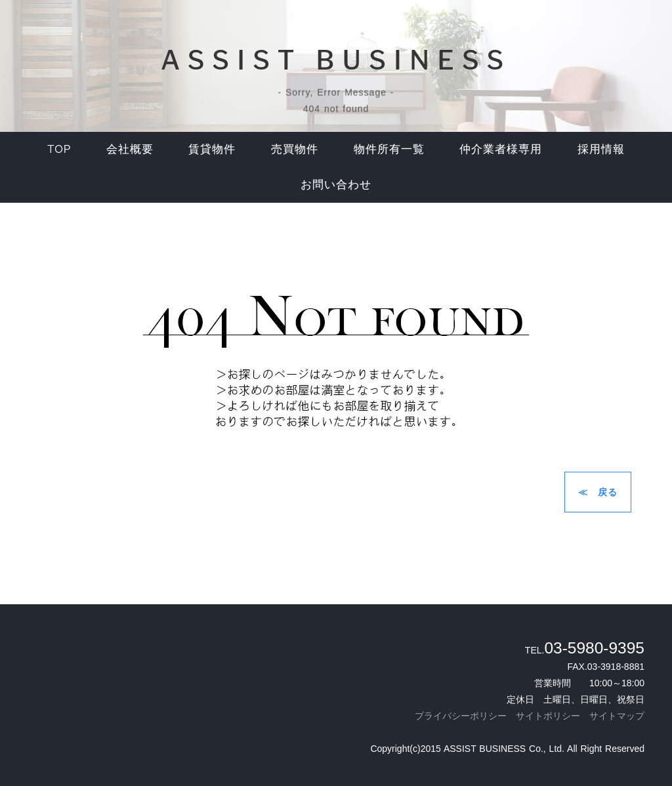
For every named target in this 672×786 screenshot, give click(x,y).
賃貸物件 (212, 149)
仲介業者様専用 (501, 149)
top (59, 149)
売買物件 (295, 149)
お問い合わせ (336, 184)
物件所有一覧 (389, 149)
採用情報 (601, 149)
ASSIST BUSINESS (336, 60)
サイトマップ (617, 716)
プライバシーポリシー (461, 716)
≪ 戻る (598, 492)
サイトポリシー (548, 716)
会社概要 (130, 149)
